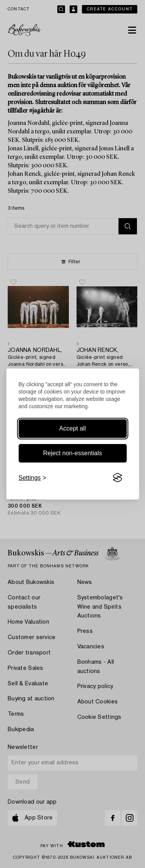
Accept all (72, 428)
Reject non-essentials (72, 453)
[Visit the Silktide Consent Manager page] (117, 478)
